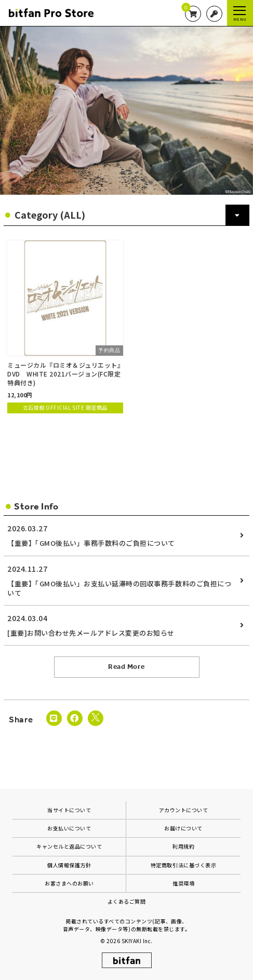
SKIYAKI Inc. (137, 941)
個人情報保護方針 (69, 865)
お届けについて (183, 828)
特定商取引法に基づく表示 (183, 865)
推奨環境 (183, 883)
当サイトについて (69, 810)
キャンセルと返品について (69, 846)
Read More (126, 667)
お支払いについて (69, 828)
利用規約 (183, 846)
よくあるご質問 (127, 901)
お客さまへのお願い (69, 883)
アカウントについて (184, 810)
